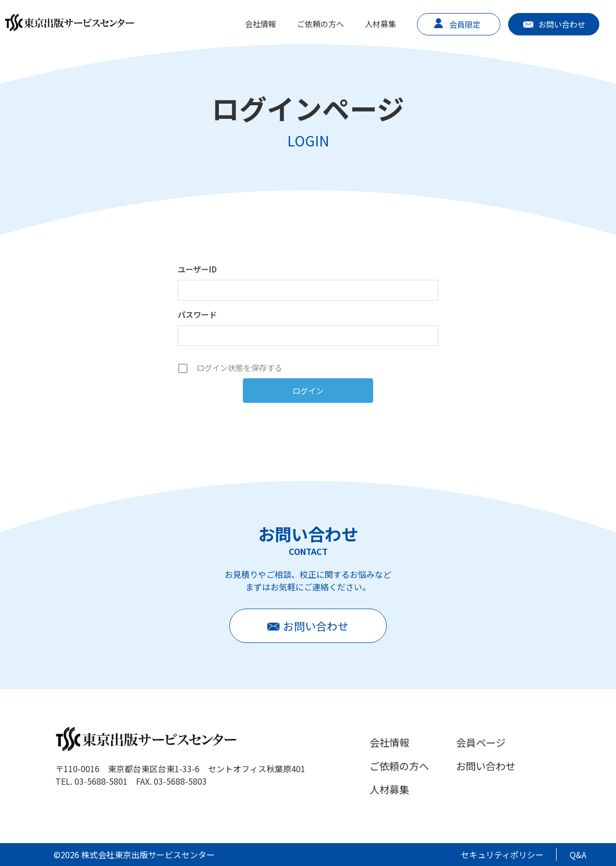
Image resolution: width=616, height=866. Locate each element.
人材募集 (380, 24)
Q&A (578, 855)
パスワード (197, 314)
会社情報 (261, 24)
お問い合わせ (562, 24)
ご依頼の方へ (321, 24)
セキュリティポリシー (502, 855)
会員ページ (481, 743)
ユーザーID (197, 269)
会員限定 (465, 24)
